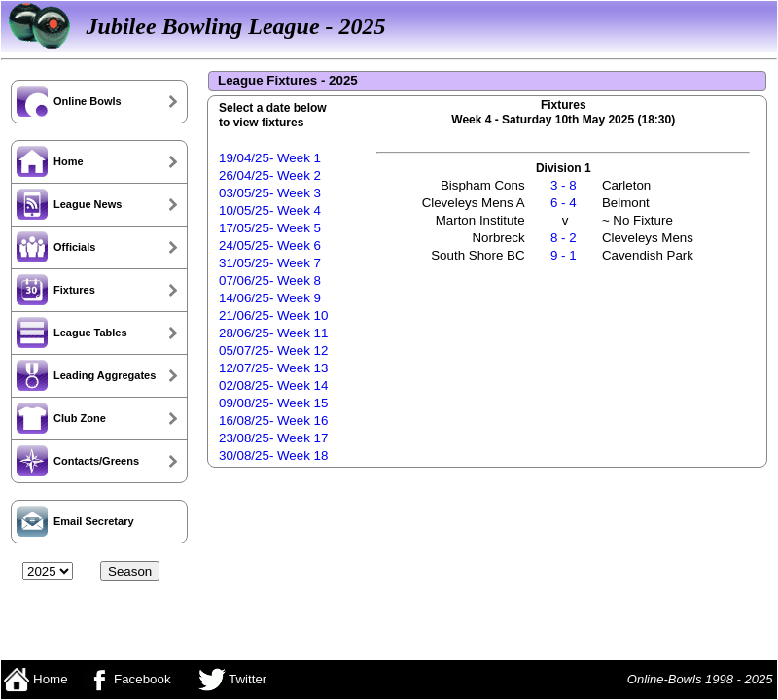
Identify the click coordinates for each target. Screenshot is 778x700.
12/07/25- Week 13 (273, 368)
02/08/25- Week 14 (273, 385)
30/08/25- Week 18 (273, 455)
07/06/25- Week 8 (270, 280)
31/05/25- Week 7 (270, 263)
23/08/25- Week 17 (273, 438)
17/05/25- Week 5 (270, 228)
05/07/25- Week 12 (273, 350)
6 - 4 (564, 203)
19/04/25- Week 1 (270, 158)
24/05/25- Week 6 (270, 245)
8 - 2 (564, 238)
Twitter (233, 679)
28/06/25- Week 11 (273, 333)
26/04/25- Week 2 (270, 175)
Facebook (126, 679)
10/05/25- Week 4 (270, 210)
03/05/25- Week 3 (270, 193)
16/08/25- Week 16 (273, 420)
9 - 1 (564, 255)
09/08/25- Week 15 (273, 403)
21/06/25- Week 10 (273, 315)
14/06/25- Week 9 (270, 298)
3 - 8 (564, 185)
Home (35, 679)
